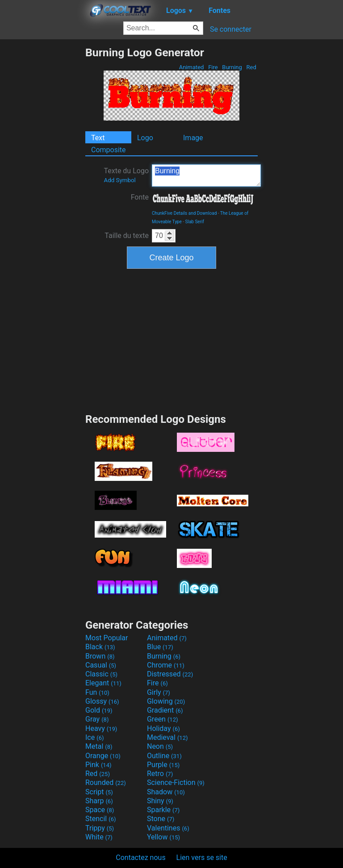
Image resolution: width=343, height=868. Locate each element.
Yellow (163, 837)
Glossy (102, 701)
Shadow (166, 792)
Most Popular (107, 638)
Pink (98, 765)
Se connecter (231, 29)
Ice (94, 737)
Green (163, 719)
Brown (100, 656)
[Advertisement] (42, 180)
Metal (99, 746)
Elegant (103, 683)
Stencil (100, 819)
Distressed (170, 674)
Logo (145, 138)
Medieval (167, 737)
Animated (191, 67)
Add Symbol (119, 180)
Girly (159, 692)
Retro (160, 774)
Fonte (140, 197)
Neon (160, 746)
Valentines (168, 828)
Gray (97, 719)
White (99, 837)
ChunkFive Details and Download (184, 213)
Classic (101, 674)
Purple (163, 765)
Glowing (166, 701)
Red (251, 67)
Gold (99, 710)
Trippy (100, 828)
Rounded (106, 782)
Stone (161, 819)
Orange (103, 756)
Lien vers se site (202, 858)
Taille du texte (127, 236)
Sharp (99, 801)
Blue (160, 647)
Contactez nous (140, 858)
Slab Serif (195, 222)
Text (98, 138)
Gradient (165, 710)
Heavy (101, 728)
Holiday (163, 728)
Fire (213, 67)
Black (100, 647)
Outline (164, 756)
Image (193, 138)
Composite (109, 150)
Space (100, 810)
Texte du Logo (126, 175)
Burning (232, 67)
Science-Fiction (176, 782)
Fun (97, 692)
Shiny (160, 801)
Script (99, 792)
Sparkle (163, 810)
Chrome (166, 665)
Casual (101, 665)
